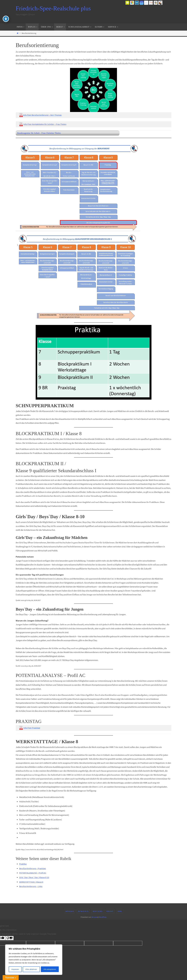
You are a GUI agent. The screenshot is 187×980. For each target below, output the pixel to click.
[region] (34, 960)
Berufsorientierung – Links (31, 886)
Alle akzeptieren (50, 969)
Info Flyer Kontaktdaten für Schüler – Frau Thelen (46, 124)
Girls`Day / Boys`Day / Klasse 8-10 (35, 877)
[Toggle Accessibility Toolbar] (6, 19)
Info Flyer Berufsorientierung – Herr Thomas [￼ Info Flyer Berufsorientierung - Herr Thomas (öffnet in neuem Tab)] (43, 115)
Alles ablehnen (31, 969)
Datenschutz (83, 911)
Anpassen (15, 969)
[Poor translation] (9, 938)
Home (120, 911)
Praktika (23, 864)
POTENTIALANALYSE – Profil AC (33, 873)
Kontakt (110, 911)
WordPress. (103, 917)
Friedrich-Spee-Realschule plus (53, 8)
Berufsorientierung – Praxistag (33, 868)
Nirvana (94, 917)
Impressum (70, 911)
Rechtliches (98, 911)
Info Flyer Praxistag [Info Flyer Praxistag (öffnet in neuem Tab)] (32, 728)
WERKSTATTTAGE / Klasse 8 (32, 882)
